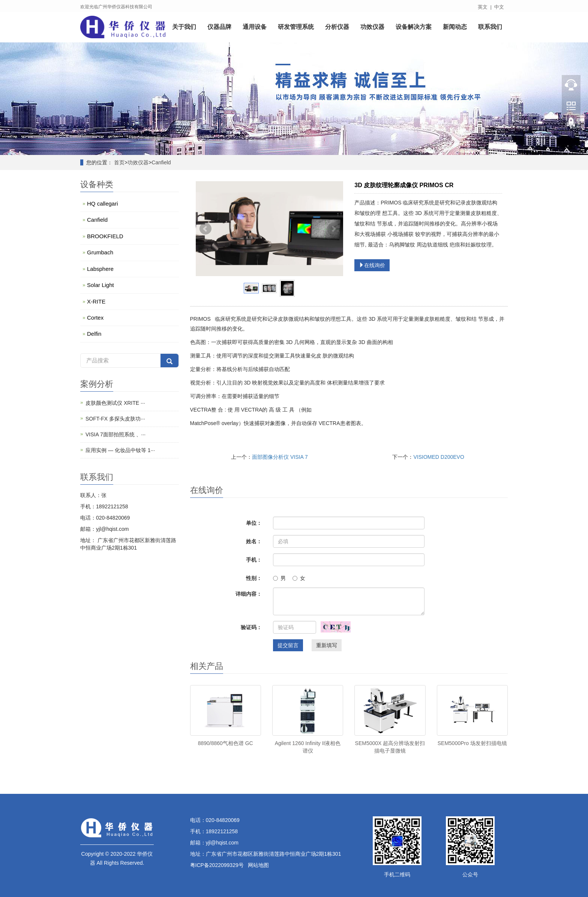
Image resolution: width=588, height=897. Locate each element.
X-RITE (96, 301)
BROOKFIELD (105, 236)
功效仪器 (372, 27)
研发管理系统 (296, 27)
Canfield (161, 162)
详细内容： (249, 594)
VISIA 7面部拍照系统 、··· (115, 434)
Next (333, 229)
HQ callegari (103, 204)
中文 (499, 7)
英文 (483, 7)
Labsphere (100, 269)
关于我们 (184, 27)
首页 (119, 162)
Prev (205, 229)
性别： (254, 578)
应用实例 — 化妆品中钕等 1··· (120, 450)
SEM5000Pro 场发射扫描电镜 (472, 743)
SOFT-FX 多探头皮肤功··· (115, 419)
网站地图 (258, 865)
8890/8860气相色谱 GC (226, 743)
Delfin (94, 334)
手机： (254, 560)
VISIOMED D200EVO (439, 457)
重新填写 (327, 645)
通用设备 (255, 27)
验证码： (251, 627)
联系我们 (490, 27)
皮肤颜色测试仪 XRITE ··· (115, 403)
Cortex (95, 318)
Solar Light (100, 285)
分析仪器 (337, 27)
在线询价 (372, 265)
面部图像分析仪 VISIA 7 (280, 457)
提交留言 (288, 645)
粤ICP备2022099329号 (217, 865)
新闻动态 (455, 27)
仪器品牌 (219, 27)
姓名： (254, 541)
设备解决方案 (414, 27)
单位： (254, 523)
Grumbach (100, 252)
